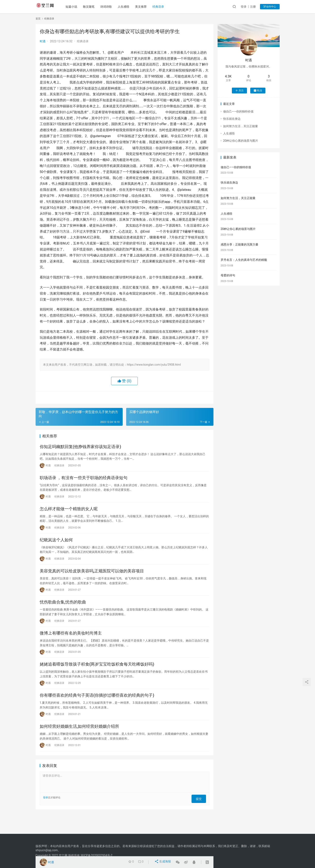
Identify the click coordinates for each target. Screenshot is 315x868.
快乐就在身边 (232, 119)
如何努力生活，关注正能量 (241, 126)
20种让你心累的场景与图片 (241, 141)
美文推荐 (144, 7)
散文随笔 (92, 7)
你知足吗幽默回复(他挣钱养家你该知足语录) (80, 447)
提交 (200, 816)
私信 (258, 91)
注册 (253, 7)
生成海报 (163, 862)
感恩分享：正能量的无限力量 (240, 244)
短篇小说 (75, 7)
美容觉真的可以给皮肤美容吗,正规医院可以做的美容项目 (92, 579)
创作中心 (270, 7)
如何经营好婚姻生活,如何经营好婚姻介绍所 (79, 744)
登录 (244, 7)
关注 (239, 91)
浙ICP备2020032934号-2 (96, 855)
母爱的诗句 (228, 275)
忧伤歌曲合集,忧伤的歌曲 (63, 612)
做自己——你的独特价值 (238, 111)
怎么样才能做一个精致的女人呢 (69, 513)
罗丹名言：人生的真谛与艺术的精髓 (244, 260)
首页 (38, 19)
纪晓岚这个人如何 (56, 546)
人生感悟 (127, 7)
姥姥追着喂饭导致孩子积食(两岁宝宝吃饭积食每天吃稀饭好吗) (97, 678)
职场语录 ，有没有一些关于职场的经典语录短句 (84, 480)
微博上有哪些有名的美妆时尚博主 (71, 645)
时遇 (43, 41)
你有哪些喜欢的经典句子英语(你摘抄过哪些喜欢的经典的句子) (97, 711)
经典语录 (162, 7)
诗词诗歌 (110, 7)
